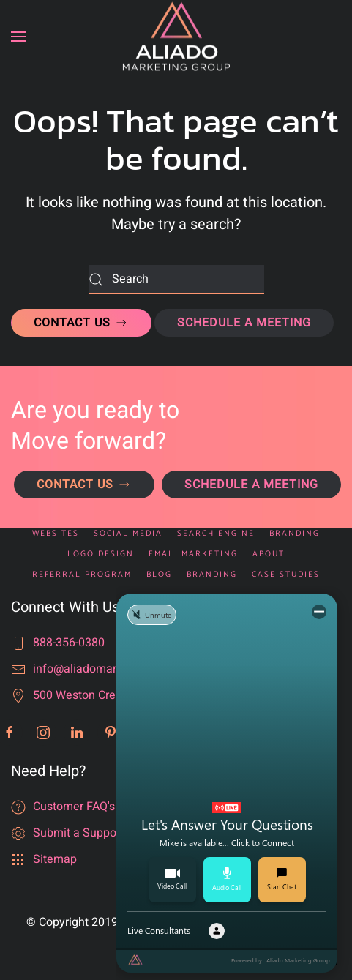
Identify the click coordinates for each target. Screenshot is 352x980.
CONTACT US (81, 323)
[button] (18, 37)
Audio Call (227, 879)
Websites (56, 534)
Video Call (172, 879)
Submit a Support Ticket (96, 833)
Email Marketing (193, 554)
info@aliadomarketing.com (104, 669)
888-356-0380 (69, 643)
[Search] (176, 280)
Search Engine (216, 534)
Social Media (128, 534)
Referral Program (82, 575)
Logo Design (101, 554)
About (269, 554)
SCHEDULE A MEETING (244, 323)
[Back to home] (176, 37)
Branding (295, 534)
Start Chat (282, 879)
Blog (159, 575)
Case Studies (286, 575)
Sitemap (55, 859)
